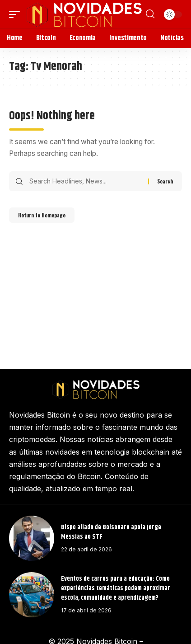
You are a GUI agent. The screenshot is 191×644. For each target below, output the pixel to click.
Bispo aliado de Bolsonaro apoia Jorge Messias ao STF (111, 532)
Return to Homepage (42, 215)
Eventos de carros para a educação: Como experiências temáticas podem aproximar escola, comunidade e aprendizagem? (116, 588)
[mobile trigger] (17, 14)
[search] (150, 14)
